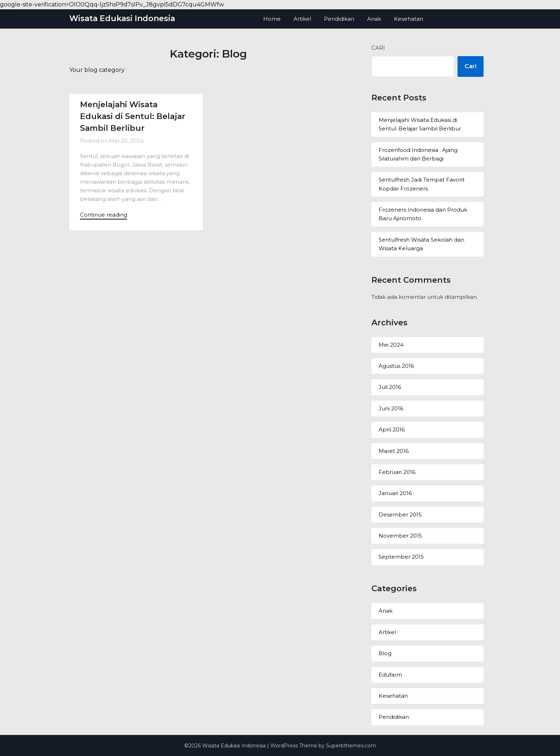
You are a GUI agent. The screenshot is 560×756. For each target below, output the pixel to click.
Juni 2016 (391, 408)
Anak (374, 19)
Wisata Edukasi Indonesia (122, 18)
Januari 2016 (395, 493)
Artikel (302, 19)
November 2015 (400, 536)
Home (272, 19)
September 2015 (401, 557)
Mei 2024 (391, 345)
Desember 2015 (400, 515)
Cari (378, 48)
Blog (385, 653)
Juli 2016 (390, 387)
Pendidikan (339, 19)
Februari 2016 (397, 472)
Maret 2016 (394, 451)
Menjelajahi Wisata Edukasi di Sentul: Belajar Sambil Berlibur (133, 116)
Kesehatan (409, 19)
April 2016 (392, 429)
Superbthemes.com (351, 746)
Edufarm (390, 675)
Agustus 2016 (396, 366)
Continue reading (104, 215)
